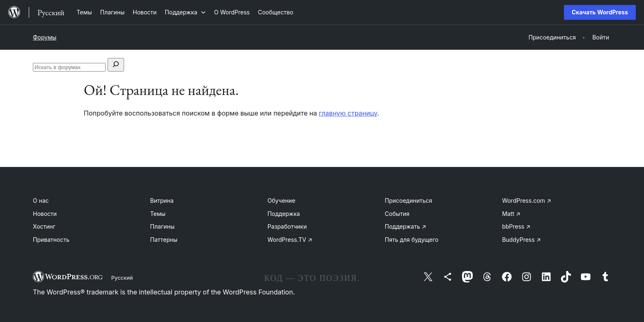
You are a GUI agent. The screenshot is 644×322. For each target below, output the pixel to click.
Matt (511, 214)
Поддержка (284, 214)
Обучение (281, 200)
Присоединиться (409, 200)
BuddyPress (521, 240)
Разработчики (287, 226)
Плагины (162, 226)
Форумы (45, 37)
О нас (41, 200)
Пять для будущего (412, 240)
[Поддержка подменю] (185, 12)
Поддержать (406, 226)
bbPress (516, 226)
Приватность (51, 240)
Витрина (162, 200)
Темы (158, 214)
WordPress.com (527, 200)
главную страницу (348, 113)
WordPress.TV (290, 240)
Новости (45, 214)
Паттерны (164, 240)
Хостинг (44, 226)
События (397, 214)
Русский (122, 278)
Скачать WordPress (600, 12)
